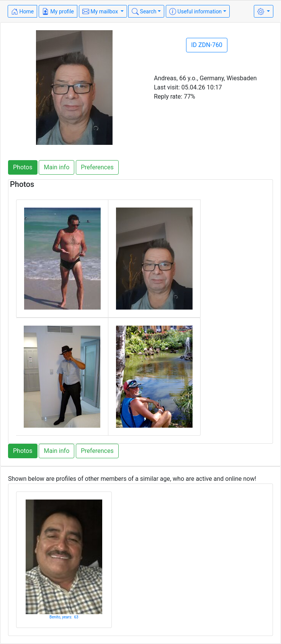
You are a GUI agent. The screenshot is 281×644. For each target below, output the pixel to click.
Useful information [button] (195, 11)
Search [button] (144, 11)
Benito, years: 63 (64, 617)
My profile (58, 11)
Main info (56, 167)
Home (22, 11)
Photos (23, 167)
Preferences (97, 167)
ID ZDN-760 (207, 45)
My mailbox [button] (101, 11)
